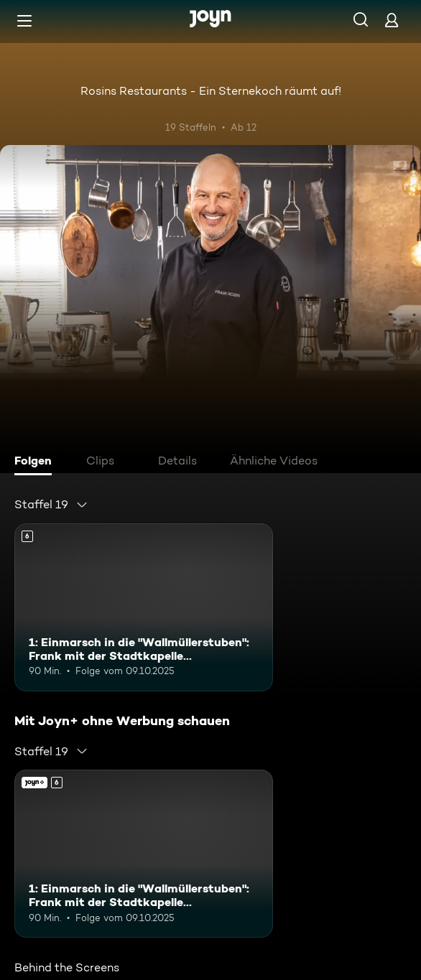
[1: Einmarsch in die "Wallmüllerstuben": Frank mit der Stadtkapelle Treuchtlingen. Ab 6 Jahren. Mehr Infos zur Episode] (144, 607)
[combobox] (51, 505)
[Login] (392, 20)
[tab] (37, 462)
